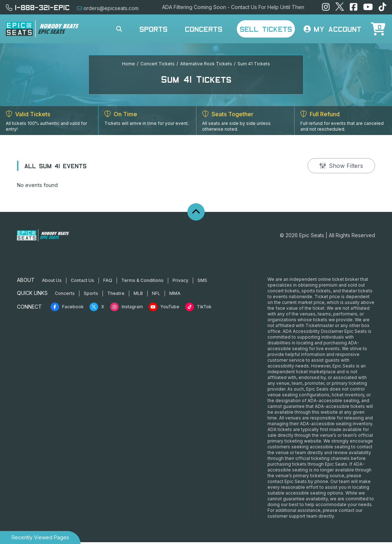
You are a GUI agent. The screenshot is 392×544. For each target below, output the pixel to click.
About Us (52, 282)
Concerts (204, 29)
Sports (153, 29)
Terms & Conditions (142, 282)
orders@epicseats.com (108, 8)
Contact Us (82, 282)
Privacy (180, 282)
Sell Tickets (266, 29)
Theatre (116, 295)
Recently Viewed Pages (40, 537)
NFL (156, 295)
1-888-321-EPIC (38, 7)
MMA (175, 295)
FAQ (108, 282)
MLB (138, 295)
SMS (202, 282)
